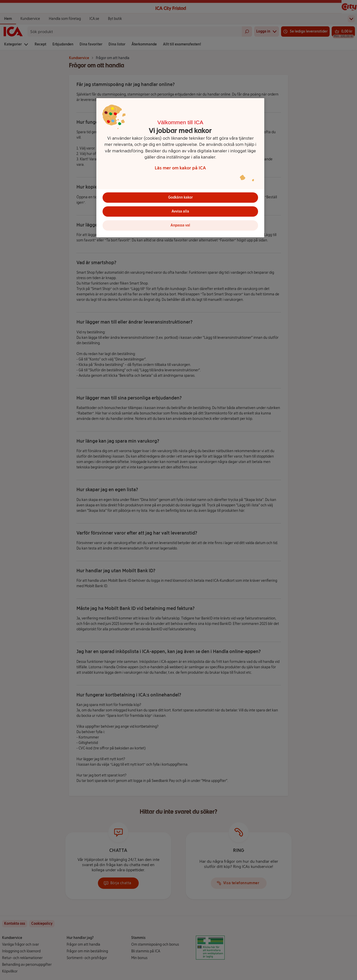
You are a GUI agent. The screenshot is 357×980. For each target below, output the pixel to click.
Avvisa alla (180, 211)
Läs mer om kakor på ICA (180, 168)
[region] (180, 168)
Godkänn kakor (180, 197)
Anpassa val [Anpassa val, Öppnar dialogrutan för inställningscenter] (180, 225)
